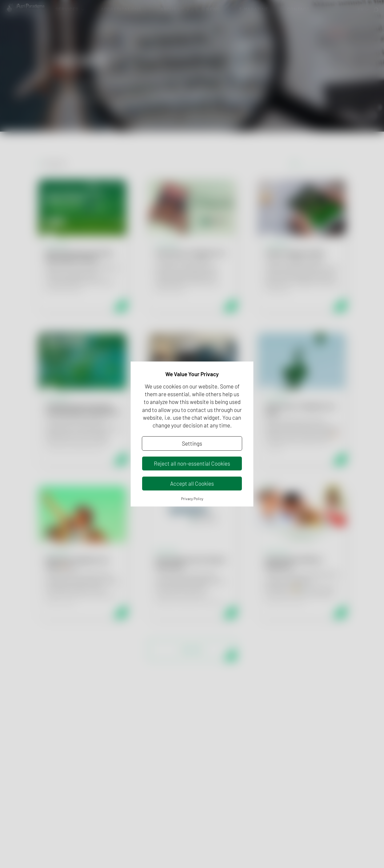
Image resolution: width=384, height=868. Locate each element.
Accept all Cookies (192, 483)
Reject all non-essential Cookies (192, 463)
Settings (192, 443)
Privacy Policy (192, 499)
